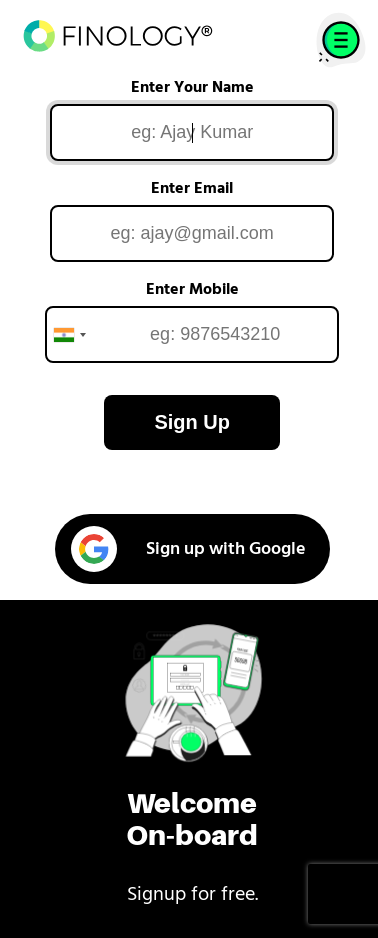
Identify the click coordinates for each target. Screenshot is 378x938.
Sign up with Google (188, 549)
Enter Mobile (192, 290)
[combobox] (69, 334)
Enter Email (192, 189)
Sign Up (192, 422)
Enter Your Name (192, 88)
